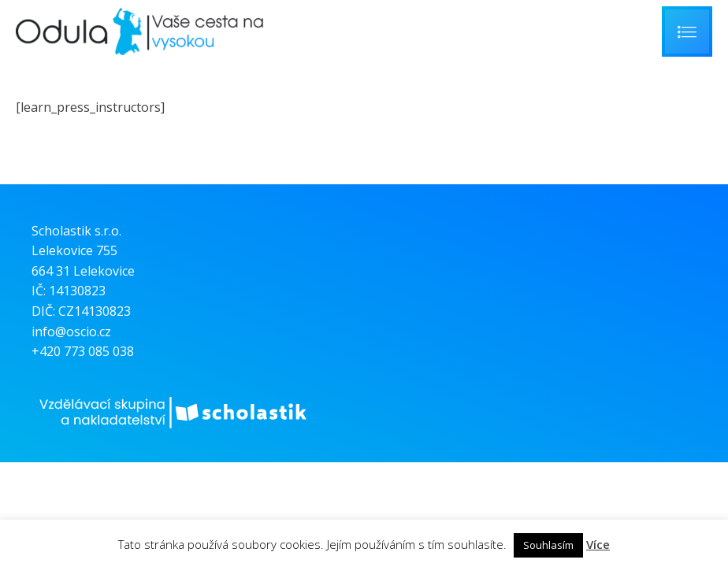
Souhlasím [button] (548, 545)
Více (598, 544)
